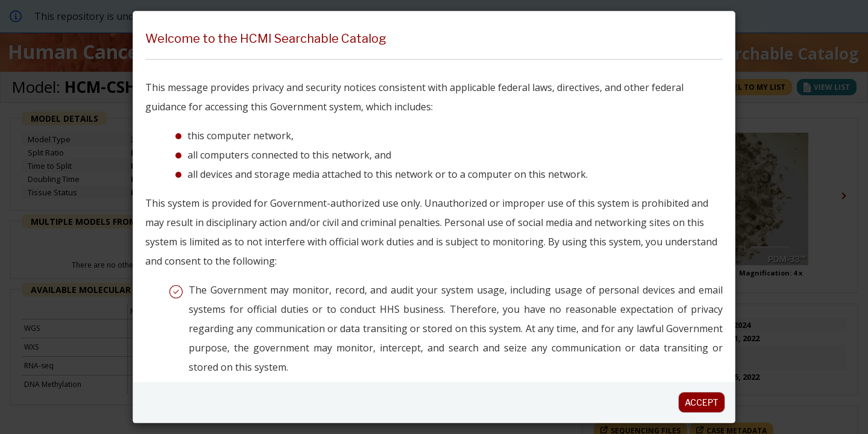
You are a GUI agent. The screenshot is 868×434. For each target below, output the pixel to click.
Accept (702, 402)
